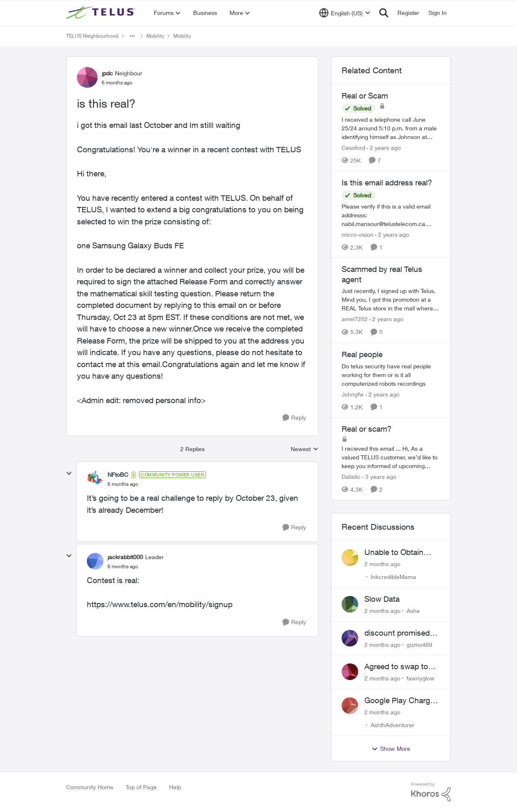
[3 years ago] (379, 477)
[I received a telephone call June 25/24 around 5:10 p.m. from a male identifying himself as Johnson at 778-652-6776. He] (391, 128)
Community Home (90, 787)
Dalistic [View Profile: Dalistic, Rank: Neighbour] (351, 477)
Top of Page (141, 787)
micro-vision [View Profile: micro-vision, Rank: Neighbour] (358, 234)
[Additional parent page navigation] (132, 36)
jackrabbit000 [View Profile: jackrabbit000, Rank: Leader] (125, 557)
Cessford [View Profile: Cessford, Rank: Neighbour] (353, 148)
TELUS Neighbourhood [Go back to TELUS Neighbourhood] (92, 36)
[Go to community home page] (102, 13)
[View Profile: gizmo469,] (350, 638)
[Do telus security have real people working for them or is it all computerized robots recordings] (391, 374)
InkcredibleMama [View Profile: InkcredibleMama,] (393, 577)
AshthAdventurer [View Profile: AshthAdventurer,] (393, 725)
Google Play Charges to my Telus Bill (401, 701)
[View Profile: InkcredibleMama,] (350, 557)
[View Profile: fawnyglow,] (350, 672)
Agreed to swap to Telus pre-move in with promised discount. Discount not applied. (397, 667)
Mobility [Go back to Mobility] (155, 36)
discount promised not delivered (397, 633)
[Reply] (294, 418)
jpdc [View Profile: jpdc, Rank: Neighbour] (107, 73)
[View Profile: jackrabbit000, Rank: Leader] (95, 561)
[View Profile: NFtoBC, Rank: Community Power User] (95, 479)
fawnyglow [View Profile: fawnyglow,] (421, 678)
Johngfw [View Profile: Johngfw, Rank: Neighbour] (353, 394)
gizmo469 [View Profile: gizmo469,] (419, 644)
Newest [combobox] (305, 449)
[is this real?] (123, 484)
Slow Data (382, 599)
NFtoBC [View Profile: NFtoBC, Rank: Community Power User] (118, 474)
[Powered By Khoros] (431, 792)
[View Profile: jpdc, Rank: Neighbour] (87, 77)
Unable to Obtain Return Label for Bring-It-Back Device (401, 553)
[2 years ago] (384, 148)
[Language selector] (345, 13)
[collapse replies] (69, 473)
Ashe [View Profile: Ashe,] (413, 611)
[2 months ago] (382, 564)
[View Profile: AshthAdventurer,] (350, 706)
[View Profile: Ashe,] (350, 604)
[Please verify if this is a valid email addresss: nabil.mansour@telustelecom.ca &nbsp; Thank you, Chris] (391, 215)
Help (175, 787)
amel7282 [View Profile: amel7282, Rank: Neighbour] (355, 319)
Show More (391, 749)
